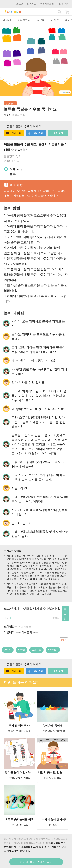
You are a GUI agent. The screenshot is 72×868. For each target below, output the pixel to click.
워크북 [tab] (41, 20)
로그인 (20, 4)
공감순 (56, 617)
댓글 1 (7, 115)
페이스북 (35, 133)
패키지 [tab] (7, 20)
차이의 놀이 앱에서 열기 (36, 862)
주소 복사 (58, 133)
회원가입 (31, 4)
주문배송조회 (47, 4)
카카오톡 (13, 133)
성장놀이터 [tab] (24, 20)
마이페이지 (63, 4)
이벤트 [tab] (55, 20)
